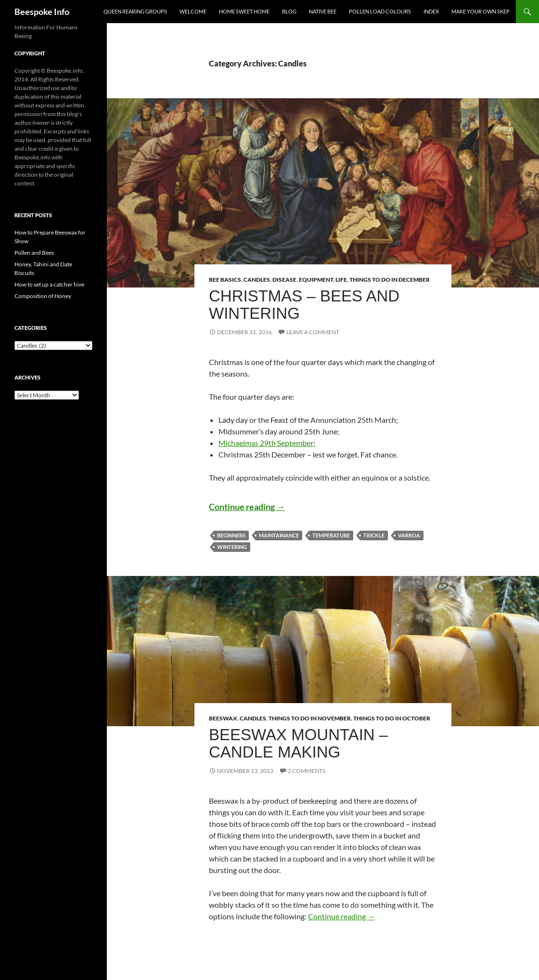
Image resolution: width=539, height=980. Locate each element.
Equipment (316, 280)
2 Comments (307, 771)
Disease (284, 280)
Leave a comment (313, 332)
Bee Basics (225, 280)
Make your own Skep (481, 11)
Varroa (409, 535)
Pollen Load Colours (380, 11)
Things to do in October (392, 718)
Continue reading (247, 507)
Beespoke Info (42, 12)
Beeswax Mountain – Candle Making (298, 743)
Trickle (374, 535)
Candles (257, 280)
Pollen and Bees (34, 253)
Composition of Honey (43, 296)
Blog (289, 11)
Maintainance (279, 535)
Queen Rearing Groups (135, 11)
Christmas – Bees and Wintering (304, 305)
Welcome (193, 11)
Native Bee (323, 11)
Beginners (231, 535)
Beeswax (223, 718)
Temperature (331, 535)
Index (431, 11)
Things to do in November (310, 718)
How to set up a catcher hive (49, 284)
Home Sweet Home (244, 11)
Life (341, 280)
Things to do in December (390, 280)
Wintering (232, 547)
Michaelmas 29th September (266, 443)
